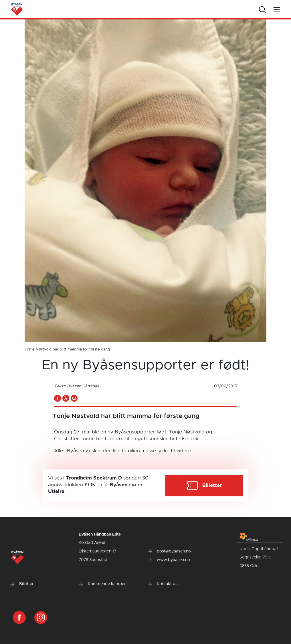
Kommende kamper (102, 584)
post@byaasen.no (169, 551)
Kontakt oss (164, 584)
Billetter (22, 584)
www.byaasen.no (169, 560)
